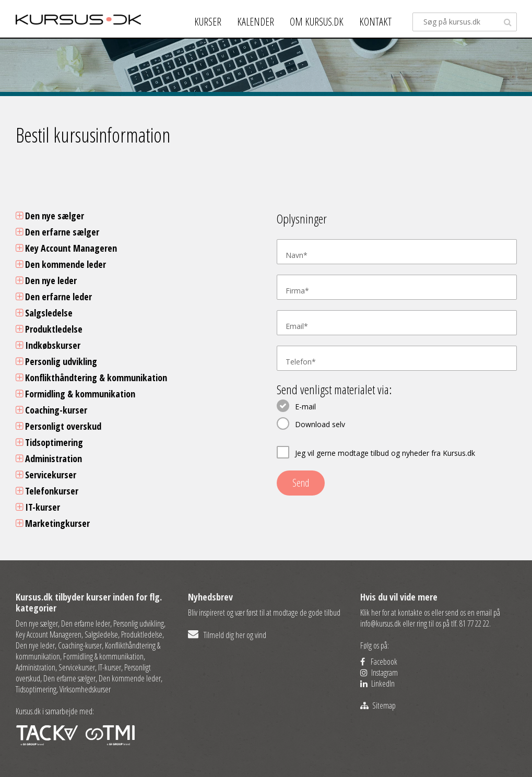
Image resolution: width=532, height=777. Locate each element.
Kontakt (375, 22)
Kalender (256, 22)
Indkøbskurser (48, 345)
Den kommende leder (61, 264)
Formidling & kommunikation (75, 394)
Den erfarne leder (54, 297)
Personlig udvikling (56, 361)
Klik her (370, 613)
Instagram (379, 673)
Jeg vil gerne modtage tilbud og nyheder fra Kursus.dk (385, 453)
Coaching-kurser (51, 410)
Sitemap (378, 705)
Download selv (320, 424)
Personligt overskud (58, 426)
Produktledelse (49, 329)
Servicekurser (46, 475)
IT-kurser (38, 507)
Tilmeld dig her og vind (227, 635)
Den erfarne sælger (57, 232)
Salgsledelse (44, 313)
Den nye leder (46, 280)
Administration (49, 458)
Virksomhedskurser (85, 689)
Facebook (379, 662)
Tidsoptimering (49, 442)
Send (301, 483)
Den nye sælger (50, 216)
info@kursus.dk (381, 623)
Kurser (208, 22)
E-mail (305, 407)
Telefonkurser (47, 491)
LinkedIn (377, 684)
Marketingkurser (53, 523)
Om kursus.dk (317, 22)
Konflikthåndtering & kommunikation (91, 378)
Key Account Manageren (66, 248)
